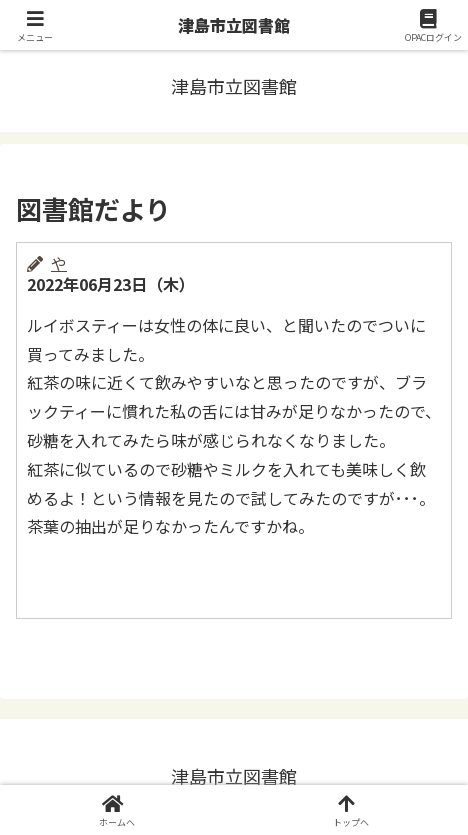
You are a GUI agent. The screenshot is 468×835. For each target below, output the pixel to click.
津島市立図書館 (234, 25)
